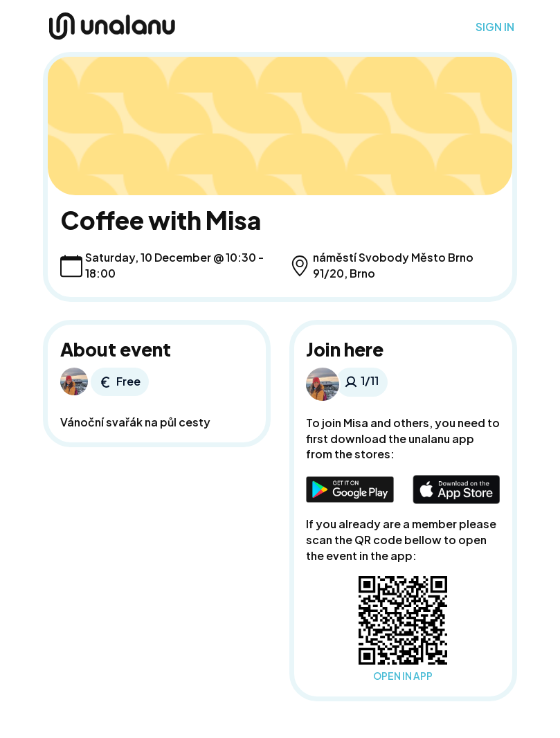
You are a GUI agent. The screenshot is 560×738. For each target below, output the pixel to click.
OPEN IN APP (403, 676)
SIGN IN (495, 27)
